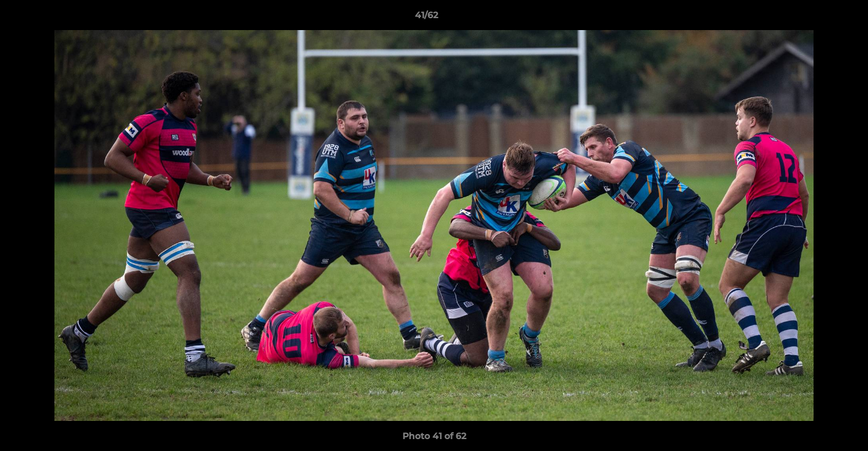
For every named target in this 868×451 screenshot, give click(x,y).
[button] (815, 18)
